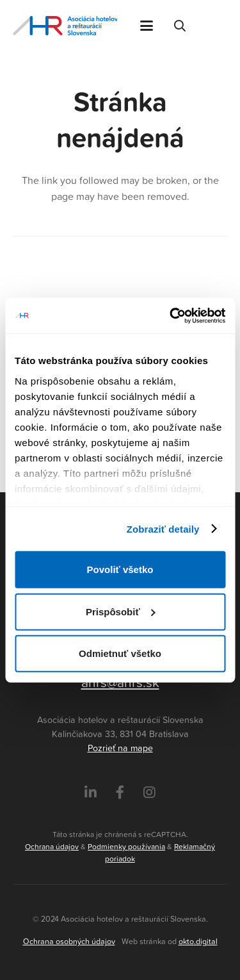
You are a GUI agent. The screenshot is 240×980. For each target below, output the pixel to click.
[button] (147, 26)
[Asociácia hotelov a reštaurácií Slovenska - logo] (65, 26)
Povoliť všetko (120, 569)
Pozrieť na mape (120, 748)
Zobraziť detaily (163, 528)
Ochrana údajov (52, 846)
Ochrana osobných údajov (69, 941)
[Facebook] (120, 793)
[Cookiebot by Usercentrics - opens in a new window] (171, 315)
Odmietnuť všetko (120, 653)
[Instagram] (149, 793)
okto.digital (198, 941)
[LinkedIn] (91, 793)
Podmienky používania (126, 846)
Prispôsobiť (121, 611)
